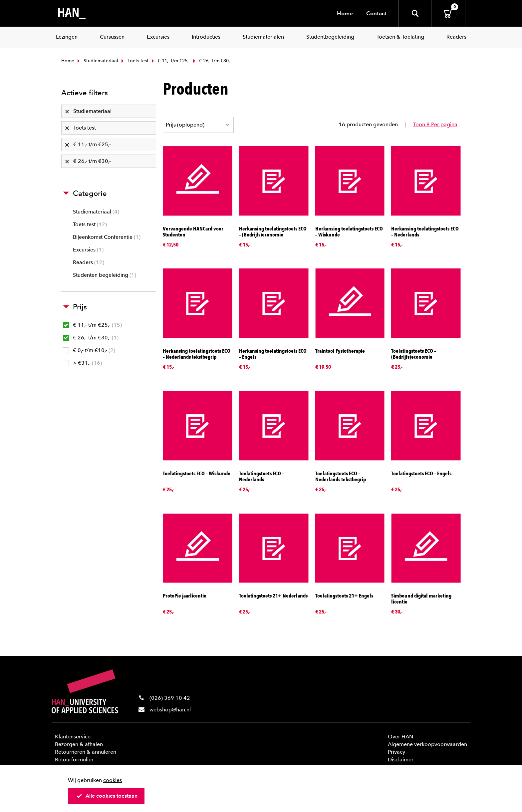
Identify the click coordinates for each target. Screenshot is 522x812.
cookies (113, 780)
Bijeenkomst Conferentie (107, 237)
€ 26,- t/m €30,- (91, 338)
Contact (376, 13)
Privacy (396, 752)
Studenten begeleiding (105, 275)
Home (345, 13)
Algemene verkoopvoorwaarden (427, 744)
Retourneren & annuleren (86, 752)
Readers (89, 262)
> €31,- (82, 363)
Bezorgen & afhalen (79, 744)
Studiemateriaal (97, 61)
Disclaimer (401, 760)
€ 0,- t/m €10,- (89, 350)
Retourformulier (74, 760)
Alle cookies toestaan (107, 796)
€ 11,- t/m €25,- (170, 61)
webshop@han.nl (170, 710)
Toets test (134, 61)
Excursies (88, 250)
